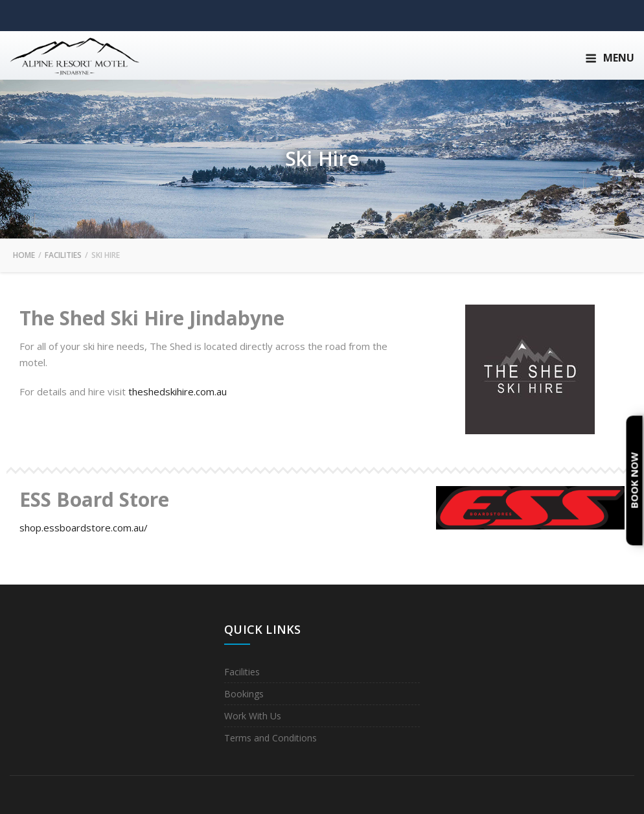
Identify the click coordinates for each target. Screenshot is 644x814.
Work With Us (253, 716)
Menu (610, 58)
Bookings (244, 694)
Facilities (242, 672)
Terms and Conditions (270, 738)
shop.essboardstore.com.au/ (84, 528)
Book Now (634, 481)
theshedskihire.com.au (178, 391)
